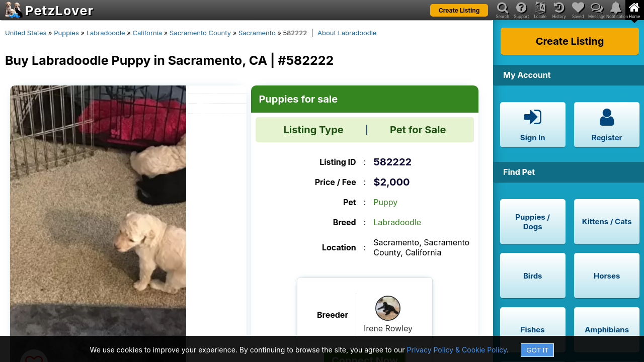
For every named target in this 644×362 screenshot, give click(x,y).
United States (26, 33)
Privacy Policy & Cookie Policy (457, 350)
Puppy (385, 202)
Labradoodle (106, 33)
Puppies (66, 33)
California (148, 33)
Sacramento (257, 33)
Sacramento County (200, 33)
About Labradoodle (347, 33)
